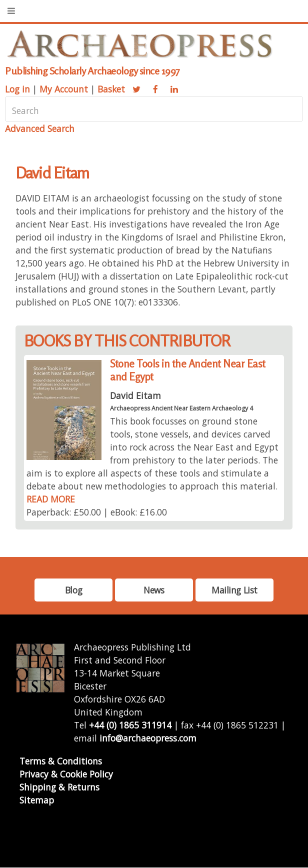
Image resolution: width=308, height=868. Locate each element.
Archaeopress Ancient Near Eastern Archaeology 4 (181, 408)
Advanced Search (40, 128)
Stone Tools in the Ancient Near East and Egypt (187, 370)
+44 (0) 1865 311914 (130, 725)
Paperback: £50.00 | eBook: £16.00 (97, 512)
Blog (73, 590)
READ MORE (51, 499)
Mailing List (234, 590)
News (154, 590)
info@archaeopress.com (148, 738)
